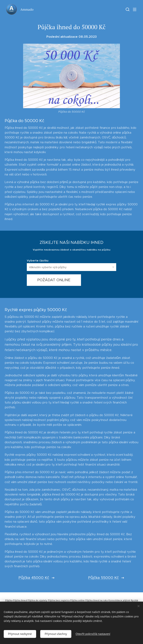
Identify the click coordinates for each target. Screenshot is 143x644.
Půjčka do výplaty (37, 600)
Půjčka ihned (20, 600)
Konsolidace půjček (119, 600)
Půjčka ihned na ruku (97, 600)
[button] (127, 9)
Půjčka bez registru (59, 600)
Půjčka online (77, 600)
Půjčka (9, 600)
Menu (135, 9)
